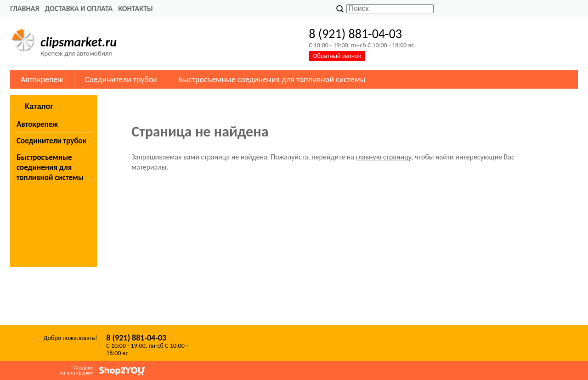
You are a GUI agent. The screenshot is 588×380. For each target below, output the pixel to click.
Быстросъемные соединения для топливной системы (272, 79)
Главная (25, 9)
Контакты (136, 9)
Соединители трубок (121, 79)
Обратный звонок (337, 56)
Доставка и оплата (79, 9)
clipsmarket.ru (79, 42)
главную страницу (384, 157)
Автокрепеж (42, 79)
